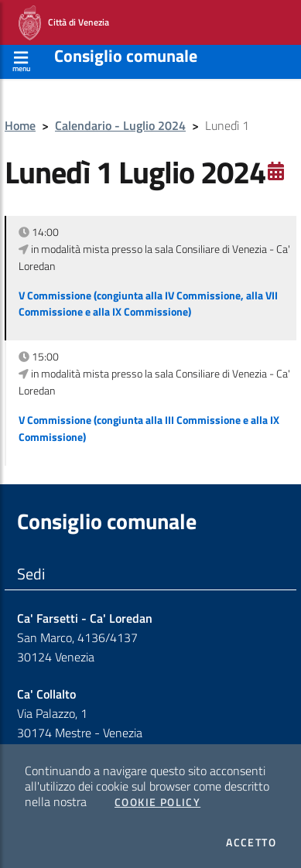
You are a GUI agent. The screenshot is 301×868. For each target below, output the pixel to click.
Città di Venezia (64, 23)
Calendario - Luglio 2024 (120, 125)
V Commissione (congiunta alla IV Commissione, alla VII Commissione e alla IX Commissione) (148, 304)
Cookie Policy (157, 802)
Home (20, 125)
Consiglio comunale (126, 56)
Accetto (251, 842)
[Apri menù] (21, 59)
